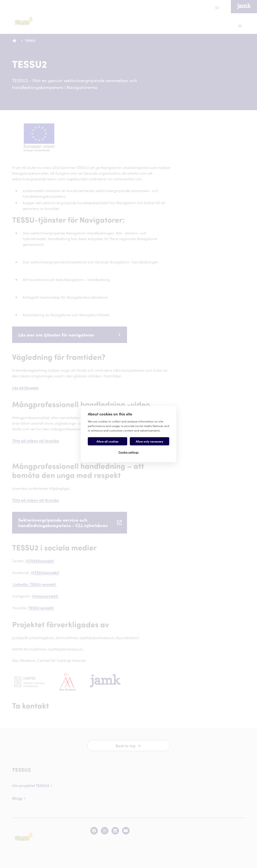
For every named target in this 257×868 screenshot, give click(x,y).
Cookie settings (128, 452)
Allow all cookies (107, 441)
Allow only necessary (150, 441)
